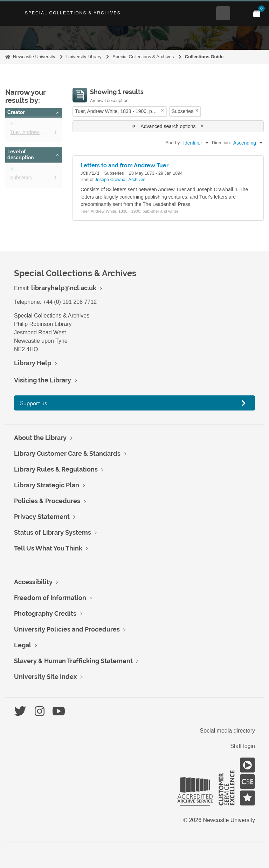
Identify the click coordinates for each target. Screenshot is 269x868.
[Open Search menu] (223, 13)
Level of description (20, 155)
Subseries (21, 179)
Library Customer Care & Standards (67, 453)
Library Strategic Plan (47, 485)
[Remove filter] (163, 110)
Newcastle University (34, 57)
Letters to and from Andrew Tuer (125, 165)
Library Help (33, 363)
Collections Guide (204, 57)
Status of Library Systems (53, 532)
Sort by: (173, 143)
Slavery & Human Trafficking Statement (73, 661)
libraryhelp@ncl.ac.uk (64, 288)
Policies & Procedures (47, 501)
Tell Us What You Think (48, 548)
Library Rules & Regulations (56, 469)
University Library (84, 57)
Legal (23, 645)
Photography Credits (45, 613)
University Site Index (46, 677)
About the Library (40, 438)
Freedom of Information (50, 598)
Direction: (222, 143)
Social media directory (227, 731)
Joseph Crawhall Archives (120, 180)
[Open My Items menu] (257, 13)
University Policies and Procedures (67, 629)
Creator (16, 112)
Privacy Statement (42, 517)
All (13, 125)
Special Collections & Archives (73, 13)
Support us (34, 403)
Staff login (243, 746)
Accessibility (33, 582)
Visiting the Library (43, 380)
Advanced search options (168, 126)
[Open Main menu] (240, 13)
